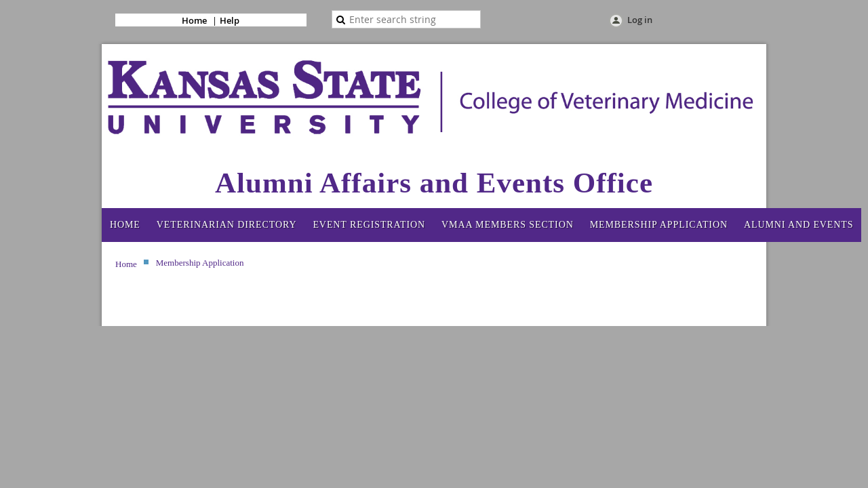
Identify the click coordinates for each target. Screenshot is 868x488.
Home (194, 20)
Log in (640, 20)
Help (230, 20)
